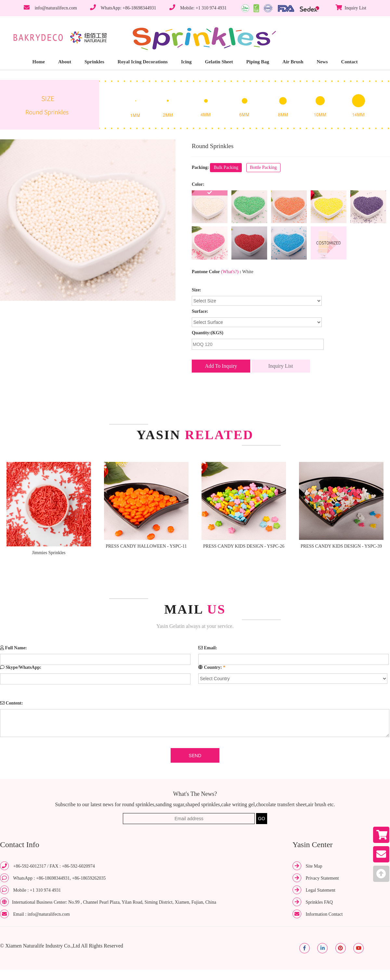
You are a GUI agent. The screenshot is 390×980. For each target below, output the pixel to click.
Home (39, 62)
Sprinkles (94, 62)
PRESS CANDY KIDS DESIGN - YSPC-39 (341, 546)
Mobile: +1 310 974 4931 (203, 8)
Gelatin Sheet (219, 62)
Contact (350, 62)
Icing (186, 62)
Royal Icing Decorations (143, 62)
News (322, 62)
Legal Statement (321, 890)
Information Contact (324, 914)
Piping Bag (258, 62)
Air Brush (293, 62)
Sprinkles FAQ (319, 902)
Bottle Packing (263, 167)
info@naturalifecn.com (56, 8)
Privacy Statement (322, 878)
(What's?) (230, 272)
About (65, 62)
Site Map (314, 866)
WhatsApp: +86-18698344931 (129, 8)
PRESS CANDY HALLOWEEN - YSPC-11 (146, 546)
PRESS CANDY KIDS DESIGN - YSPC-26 (244, 546)
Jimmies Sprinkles (49, 553)
